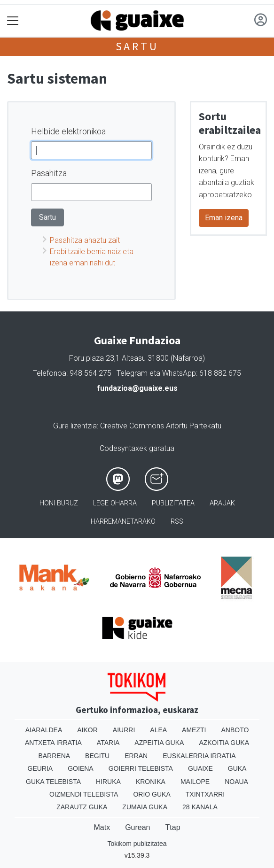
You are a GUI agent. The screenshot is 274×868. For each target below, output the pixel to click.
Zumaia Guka (145, 807)
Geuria (40, 768)
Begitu (97, 756)
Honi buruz (59, 503)
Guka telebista (53, 782)
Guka (237, 768)
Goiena (80, 768)
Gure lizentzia (75, 426)
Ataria (108, 743)
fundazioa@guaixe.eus (137, 388)
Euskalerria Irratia (199, 756)
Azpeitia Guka (159, 743)
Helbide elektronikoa (68, 131)
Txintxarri (205, 794)
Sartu (137, 46)
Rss (177, 522)
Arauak (222, 503)
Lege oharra (115, 503)
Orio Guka (152, 794)
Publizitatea (173, 503)
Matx (102, 827)
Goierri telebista (141, 768)
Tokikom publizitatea (137, 844)
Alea (158, 730)
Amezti (194, 730)
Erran (136, 756)
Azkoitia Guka (224, 743)
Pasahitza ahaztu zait (85, 240)
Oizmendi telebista (84, 794)
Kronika (151, 782)
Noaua (236, 782)
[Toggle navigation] (13, 21)
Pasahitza (49, 173)
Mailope (195, 782)
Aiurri (124, 730)
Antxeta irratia (53, 743)
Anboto (235, 730)
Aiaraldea (44, 730)
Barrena (54, 756)
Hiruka (108, 782)
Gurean (137, 827)
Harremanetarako (123, 522)
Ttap (173, 827)
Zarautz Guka (82, 807)
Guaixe (200, 768)
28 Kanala (200, 807)
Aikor (87, 730)
